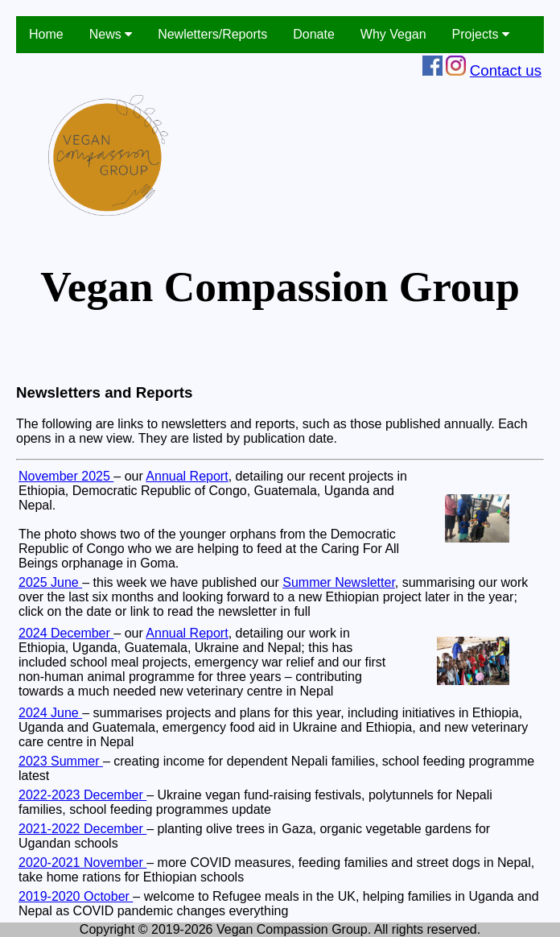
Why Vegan (393, 34)
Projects (481, 34)
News (111, 34)
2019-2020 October (76, 896)
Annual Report (187, 476)
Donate (314, 34)
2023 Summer (61, 761)
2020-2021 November (82, 863)
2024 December (66, 633)
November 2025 (66, 476)
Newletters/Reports (212, 34)
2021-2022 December (82, 829)
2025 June (50, 582)
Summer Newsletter (339, 582)
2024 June (50, 713)
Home (46, 34)
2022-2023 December (82, 795)
